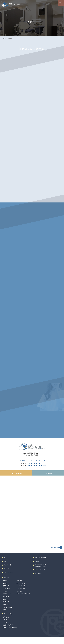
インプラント (6, 608)
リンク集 (38, 579)
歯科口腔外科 (7, 603)
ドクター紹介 (9, 571)
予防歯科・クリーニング (9, 600)
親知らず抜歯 (7, 605)
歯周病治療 (6, 592)
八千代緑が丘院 (7, 631)
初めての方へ (9, 578)
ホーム (5, 39)
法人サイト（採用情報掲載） (11, 634)
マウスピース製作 (23, 592)
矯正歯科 (5, 611)
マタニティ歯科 (22, 595)
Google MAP (54, 553)
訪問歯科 (21, 598)
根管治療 (5, 590)
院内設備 (7, 575)
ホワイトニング (22, 590)
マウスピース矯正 (8, 613)
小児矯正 (5, 616)
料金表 (37, 567)
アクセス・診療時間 (41, 563)
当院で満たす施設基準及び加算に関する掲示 (41, 571)
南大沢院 (5, 626)
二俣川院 (5, 629)
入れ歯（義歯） (7, 595)
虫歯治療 (5, 587)
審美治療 (21, 587)
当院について (9, 567)
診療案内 (10, 39)
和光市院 (5, 623)
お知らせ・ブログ (41, 576)
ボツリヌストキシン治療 (25, 600)
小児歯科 (5, 598)
